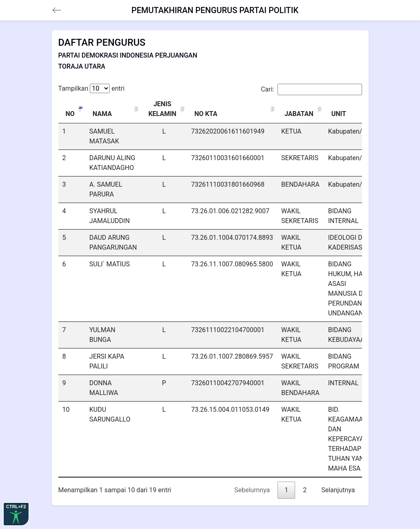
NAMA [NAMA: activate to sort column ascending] (102, 114)
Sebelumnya (252, 490)
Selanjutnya (338, 490)
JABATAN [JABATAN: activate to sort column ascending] (299, 114)
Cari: (311, 89)
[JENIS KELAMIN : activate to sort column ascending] (164, 109)
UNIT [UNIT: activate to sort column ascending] (339, 114)
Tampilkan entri (92, 88)
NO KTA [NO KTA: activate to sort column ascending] (206, 114)
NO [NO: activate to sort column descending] (70, 114)
